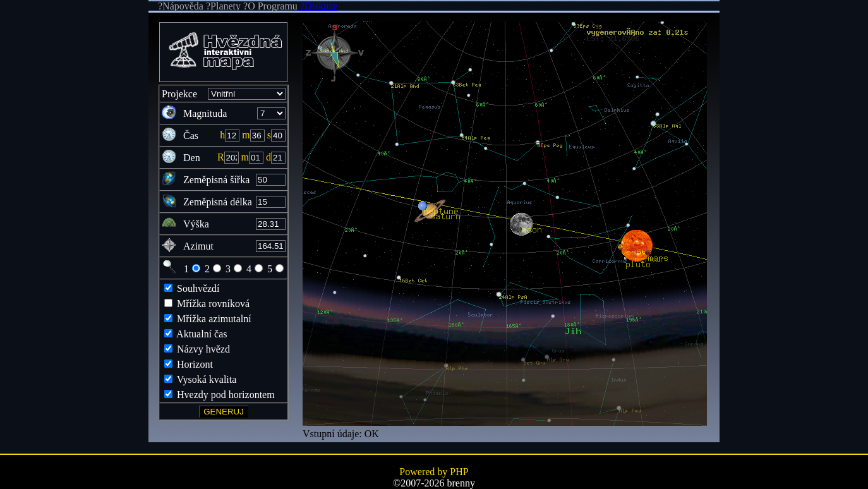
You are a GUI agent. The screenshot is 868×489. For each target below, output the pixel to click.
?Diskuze (318, 6)
